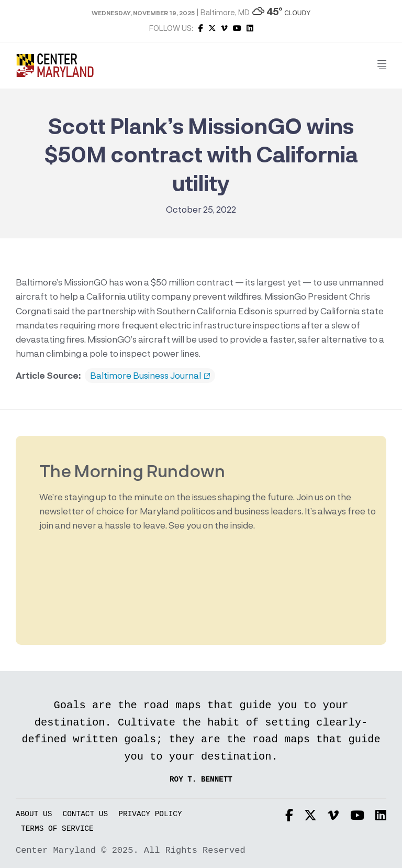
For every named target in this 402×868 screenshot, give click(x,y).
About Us (34, 814)
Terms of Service (57, 829)
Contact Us (86, 814)
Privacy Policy (150, 814)
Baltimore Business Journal (150, 376)
